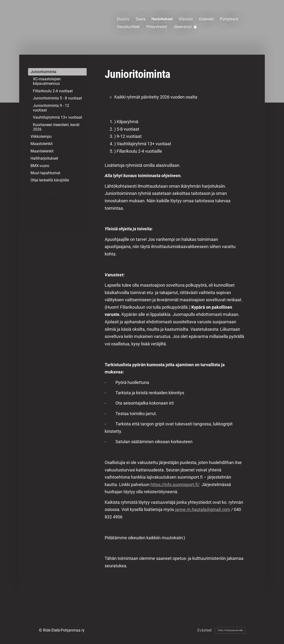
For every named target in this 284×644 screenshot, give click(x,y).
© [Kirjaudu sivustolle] (41, 630)
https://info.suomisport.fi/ (175, 484)
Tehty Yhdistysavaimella (230, 630)
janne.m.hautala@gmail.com (203, 509)
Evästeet (205, 630)
